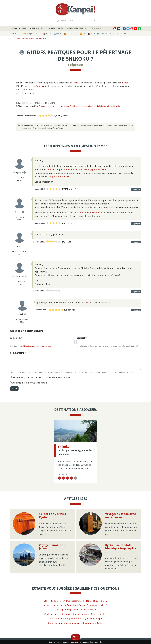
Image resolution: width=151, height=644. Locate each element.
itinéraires (38, 86)
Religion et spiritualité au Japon (110, 106)
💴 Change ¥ (28, 34)
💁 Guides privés (71, 34)
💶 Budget (16, 34)
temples (51, 169)
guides (125, 83)
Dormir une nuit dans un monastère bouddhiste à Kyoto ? (75, 623)
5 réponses (75, 65)
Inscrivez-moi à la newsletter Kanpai (30, 383)
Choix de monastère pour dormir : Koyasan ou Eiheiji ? (75, 618)
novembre (95, 213)
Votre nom (16, 338)
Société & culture (55, 28)
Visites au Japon (43, 38)
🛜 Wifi (83, 34)
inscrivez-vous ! (47, 346)
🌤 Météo (114, 34)
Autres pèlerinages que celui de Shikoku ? (76, 610)
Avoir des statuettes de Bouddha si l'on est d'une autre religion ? (75, 605)
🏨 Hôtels (47, 34)
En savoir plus (98, 642)
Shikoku (77, 83)
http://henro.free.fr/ (59, 176)
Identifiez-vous (30, 346)
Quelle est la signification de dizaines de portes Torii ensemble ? (75, 614)
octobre (80, 213)
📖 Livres (124, 34)
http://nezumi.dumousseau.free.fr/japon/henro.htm (82, 169)
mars (87, 302)
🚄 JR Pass (58, 34)
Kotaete (19, 38)
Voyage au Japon (19, 28)
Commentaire (18, 353)
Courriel (82, 338)
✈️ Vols (38, 34)
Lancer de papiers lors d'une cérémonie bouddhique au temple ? (75, 601)
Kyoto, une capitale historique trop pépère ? (121, 549)
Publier (14, 389)
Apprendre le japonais (76, 28)
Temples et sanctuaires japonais (83, 106)
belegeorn (18, 172)
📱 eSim (91, 34)
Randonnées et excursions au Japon (54, 106)
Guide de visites (37, 28)
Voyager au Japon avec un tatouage (120, 516)
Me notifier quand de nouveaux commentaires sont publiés (41, 377)
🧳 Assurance (102, 34)
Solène (18, 212)
